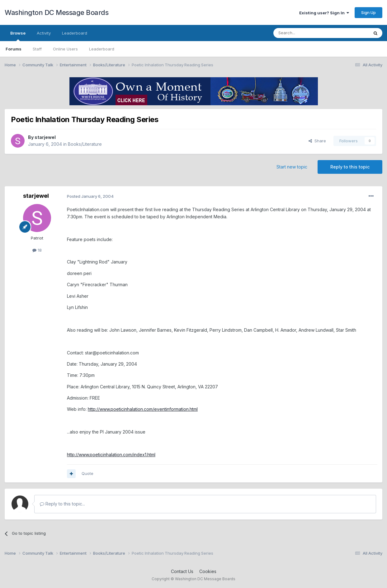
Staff (37, 49)
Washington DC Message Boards (57, 12)
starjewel (45, 137)
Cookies (208, 571)
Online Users (65, 49)
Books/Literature (85, 144)
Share (317, 141)
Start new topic (292, 167)
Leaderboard (102, 49)
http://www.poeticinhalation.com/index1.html (111, 455)
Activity (44, 33)
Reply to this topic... (62, 504)
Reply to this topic (350, 167)
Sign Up (368, 12)
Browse (18, 36)
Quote (87, 473)
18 (37, 250)
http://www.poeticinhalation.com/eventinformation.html (143, 409)
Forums (14, 49)
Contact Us (182, 571)
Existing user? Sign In (324, 13)
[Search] (305, 33)
